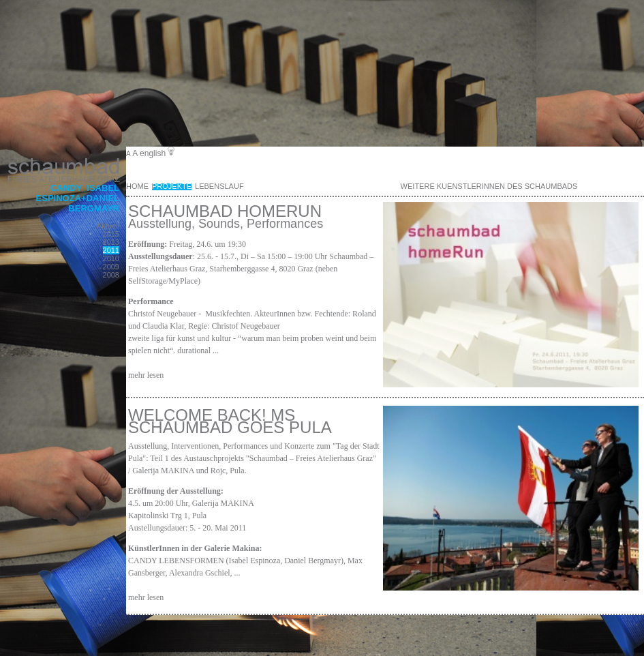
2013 (111, 242)
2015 (111, 234)
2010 (111, 258)
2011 (111, 250)
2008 (111, 275)
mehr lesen (146, 375)
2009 (111, 267)
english (153, 153)
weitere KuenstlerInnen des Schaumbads (489, 186)
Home (137, 186)
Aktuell (108, 226)
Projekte (172, 186)
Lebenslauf (219, 186)
